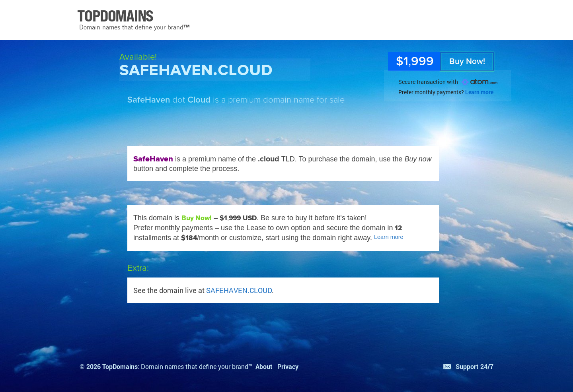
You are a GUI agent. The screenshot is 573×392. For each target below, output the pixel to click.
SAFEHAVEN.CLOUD (239, 290)
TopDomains (120, 366)
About (264, 366)
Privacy (288, 366)
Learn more (479, 92)
